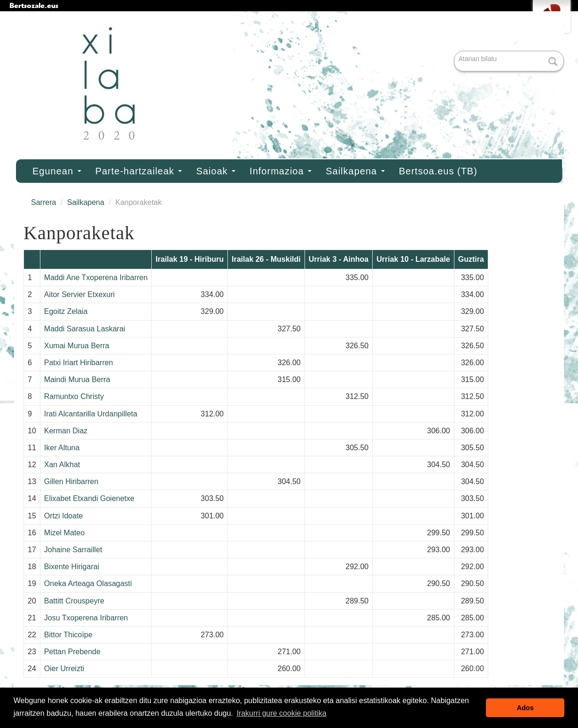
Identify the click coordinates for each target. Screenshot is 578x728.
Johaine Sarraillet (73, 550)
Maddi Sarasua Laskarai (85, 329)
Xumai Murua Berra (77, 346)
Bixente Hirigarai (72, 567)
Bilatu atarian (455, 51)
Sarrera (43, 202)
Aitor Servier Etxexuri (79, 294)
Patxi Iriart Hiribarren (79, 363)
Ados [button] (525, 708)
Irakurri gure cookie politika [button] (281, 713)
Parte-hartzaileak (139, 171)
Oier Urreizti (64, 669)
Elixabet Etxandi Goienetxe (89, 498)
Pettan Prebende (72, 652)
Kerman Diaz (66, 431)
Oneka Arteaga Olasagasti (88, 583)
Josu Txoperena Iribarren (86, 618)
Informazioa (281, 171)
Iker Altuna (62, 448)
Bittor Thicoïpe (68, 635)
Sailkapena (355, 171)
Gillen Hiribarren (71, 481)
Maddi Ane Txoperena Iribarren (96, 278)
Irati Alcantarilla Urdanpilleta (91, 414)
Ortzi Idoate (64, 516)
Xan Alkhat (62, 465)
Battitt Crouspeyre (74, 601)
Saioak (216, 171)
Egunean (57, 171)
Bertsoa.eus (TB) (438, 171)
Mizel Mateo (64, 533)
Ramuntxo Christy (74, 396)
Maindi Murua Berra (77, 380)
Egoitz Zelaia (66, 311)
